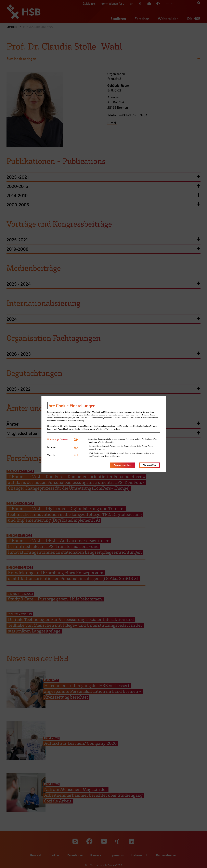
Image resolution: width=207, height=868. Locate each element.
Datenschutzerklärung (76, 420)
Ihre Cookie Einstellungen (72, 405)
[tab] (60, 439)
